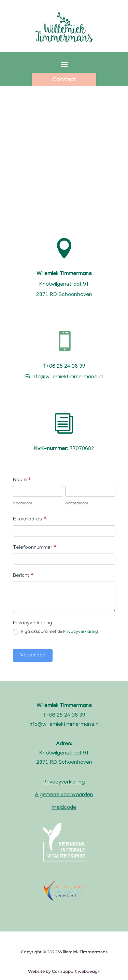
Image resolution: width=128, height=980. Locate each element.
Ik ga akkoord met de (55, 632)
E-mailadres (30, 519)
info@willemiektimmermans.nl (64, 725)
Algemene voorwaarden (64, 795)
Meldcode (64, 808)
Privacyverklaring (81, 632)
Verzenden (33, 655)
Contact (64, 79)
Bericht (23, 576)
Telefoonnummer (34, 548)
